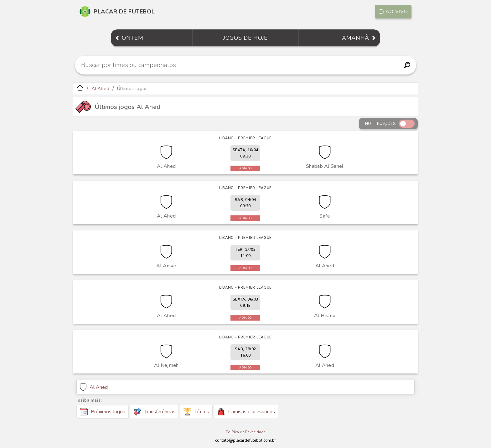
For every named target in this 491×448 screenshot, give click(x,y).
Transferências (154, 412)
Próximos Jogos (103, 412)
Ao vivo (393, 12)
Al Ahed (100, 89)
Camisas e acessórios (246, 412)
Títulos (196, 412)
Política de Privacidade (246, 432)
